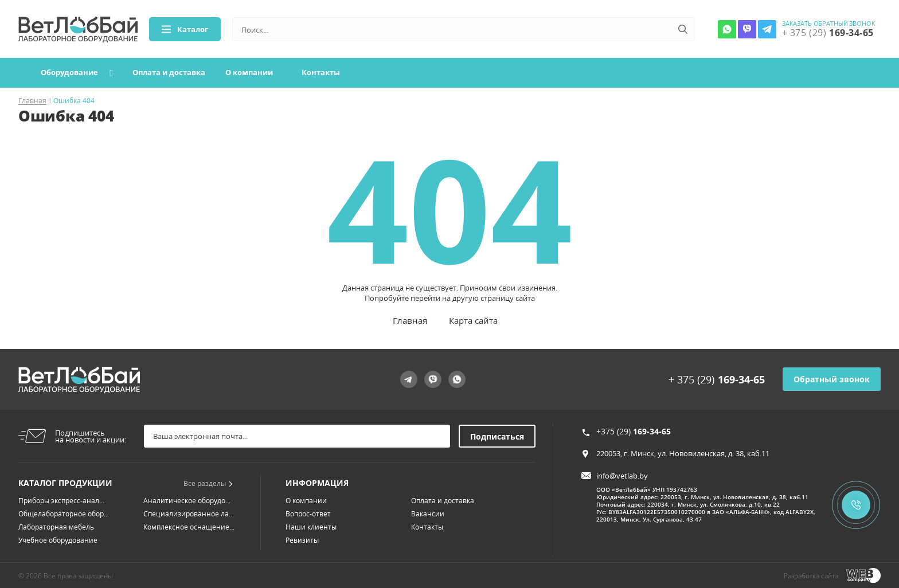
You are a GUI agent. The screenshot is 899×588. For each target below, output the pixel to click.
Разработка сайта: (812, 576)
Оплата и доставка (169, 72)
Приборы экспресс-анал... (61, 501)
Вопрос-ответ (308, 514)
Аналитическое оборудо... (187, 501)
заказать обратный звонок (829, 23)
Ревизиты (302, 540)
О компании (249, 72)
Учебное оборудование (58, 540)
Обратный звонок (832, 379)
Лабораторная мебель (56, 527)
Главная (32, 101)
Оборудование (69, 72)
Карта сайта (473, 320)
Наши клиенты (311, 527)
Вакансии (428, 514)
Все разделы (208, 483)
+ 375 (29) (717, 379)
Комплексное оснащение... (189, 527)
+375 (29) (634, 431)
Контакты (321, 72)
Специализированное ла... (189, 514)
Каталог (185, 29)
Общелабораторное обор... (64, 514)
